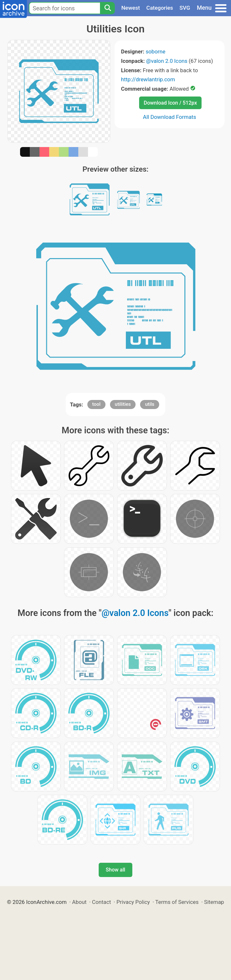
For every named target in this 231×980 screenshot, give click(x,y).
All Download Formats (170, 117)
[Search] (107, 8)
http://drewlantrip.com (148, 79)
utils (150, 404)
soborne (155, 51)
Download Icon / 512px (170, 103)
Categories (160, 8)
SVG (185, 8)
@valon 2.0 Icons (167, 61)
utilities (123, 404)
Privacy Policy (133, 902)
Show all (115, 870)
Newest (131, 8)
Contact (101, 902)
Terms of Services (177, 902)
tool (96, 404)
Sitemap (214, 902)
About (79, 902)
